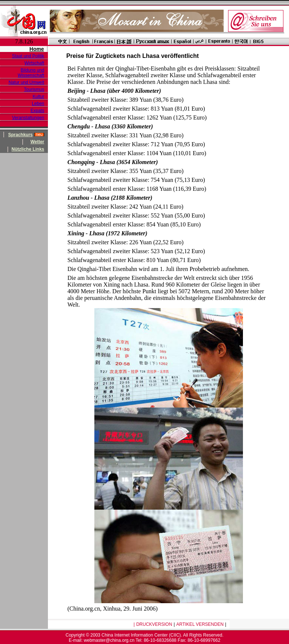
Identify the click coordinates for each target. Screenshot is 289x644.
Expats (37, 111)
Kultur (38, 97)
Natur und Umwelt (26, 82)
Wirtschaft (34, 63)
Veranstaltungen (28, 118)
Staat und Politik (28, 56)
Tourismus (34, 89)
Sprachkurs (20, 135)
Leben (38, 104)
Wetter (37, 142)
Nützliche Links (28, 149)
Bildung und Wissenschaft (31, 73)
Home (37, 49)
